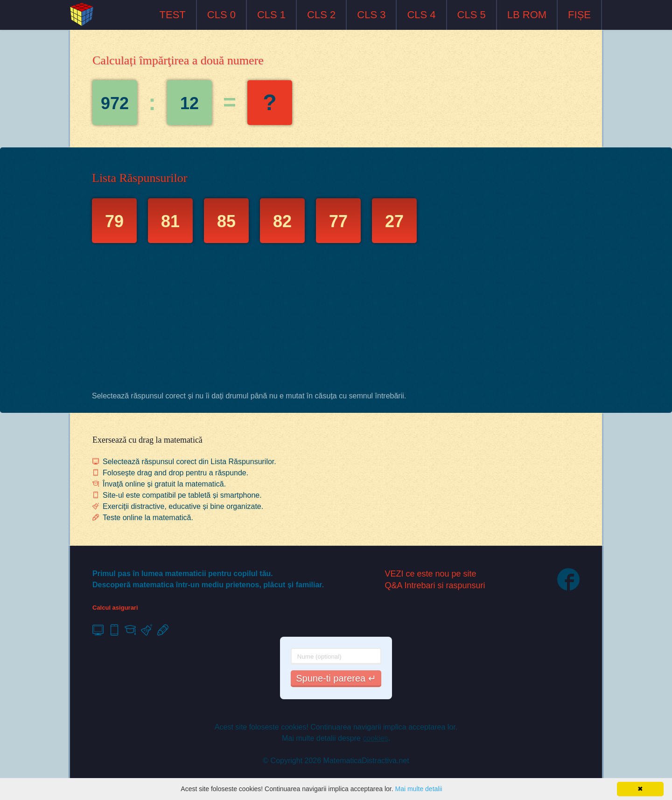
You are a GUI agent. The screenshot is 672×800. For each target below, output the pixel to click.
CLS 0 (221, 15)
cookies (375, 738)
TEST (173, 15)
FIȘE (579, 15)
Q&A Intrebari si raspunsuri (435, 585)
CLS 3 (371, 15)
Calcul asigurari (115, 608)
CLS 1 (271, 15)
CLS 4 (421, 15)
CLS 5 (472, 15)
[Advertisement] (336, 320)
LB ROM (527, 15)
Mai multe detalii (418, 789)
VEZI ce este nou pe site (431, 574)
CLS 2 (321, 15)
